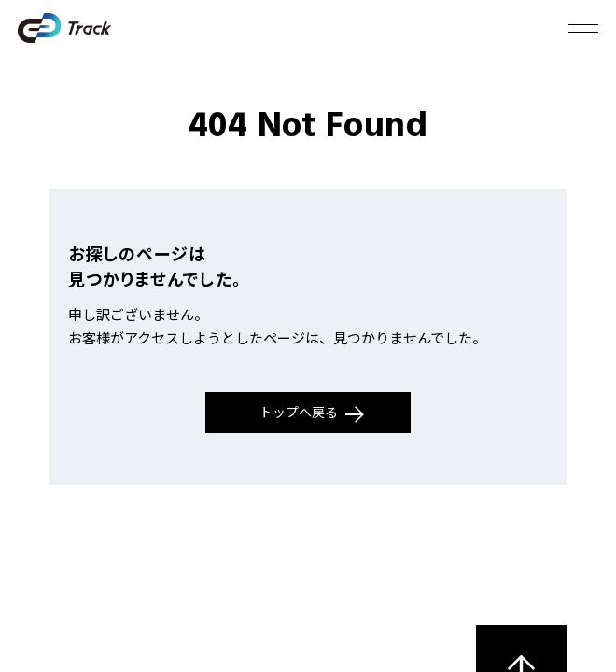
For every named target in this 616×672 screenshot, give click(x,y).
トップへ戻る (312, 413)
